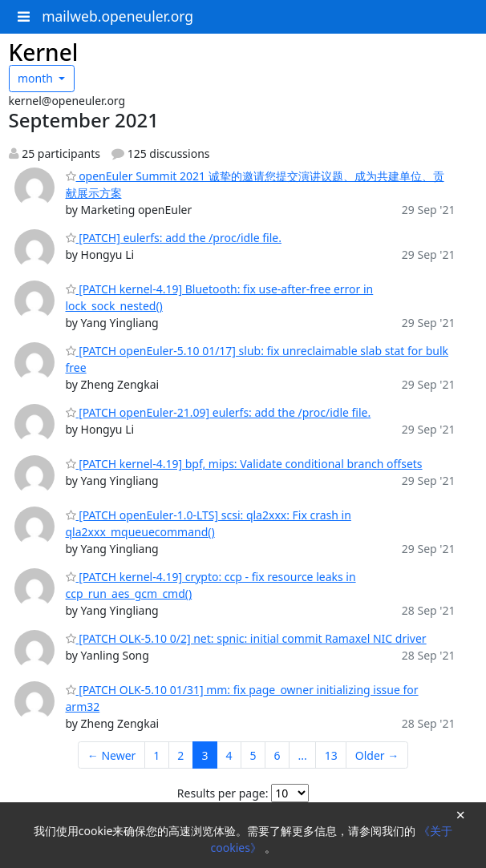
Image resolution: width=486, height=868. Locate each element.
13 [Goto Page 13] (331, 755)
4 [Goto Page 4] (229, 755)
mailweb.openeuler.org (117, 16)
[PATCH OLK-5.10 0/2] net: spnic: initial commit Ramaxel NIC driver (246, 638)
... (302, 755)
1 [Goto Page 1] (156, 755)
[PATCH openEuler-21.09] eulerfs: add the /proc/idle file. (219, 412)
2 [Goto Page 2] (180, 755)
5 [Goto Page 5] (253, 755)
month (37, 78)
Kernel (44, 52)
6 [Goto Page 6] (277, 755)
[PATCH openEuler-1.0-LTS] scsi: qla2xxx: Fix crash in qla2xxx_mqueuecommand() (209, 523)
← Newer (112, 755)
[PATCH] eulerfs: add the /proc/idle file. (174, 238)
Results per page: (223, 793)
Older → (377, 755)
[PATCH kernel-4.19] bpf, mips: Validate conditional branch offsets (244, 464)
